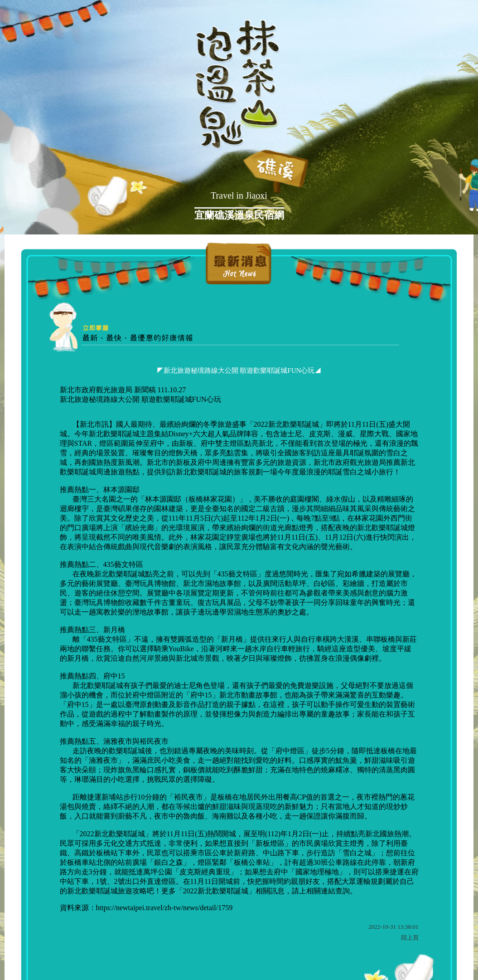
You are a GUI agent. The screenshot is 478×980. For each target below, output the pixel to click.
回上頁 (410, 938)
